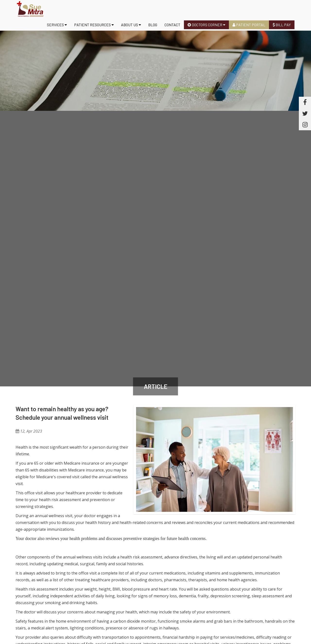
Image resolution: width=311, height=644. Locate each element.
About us (131, 25)
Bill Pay (282, 25)
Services (57, 25)
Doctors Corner (206, 25)
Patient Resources (94, 25)
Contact (172, 25)
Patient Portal (249, 25)
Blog (153, 25)
